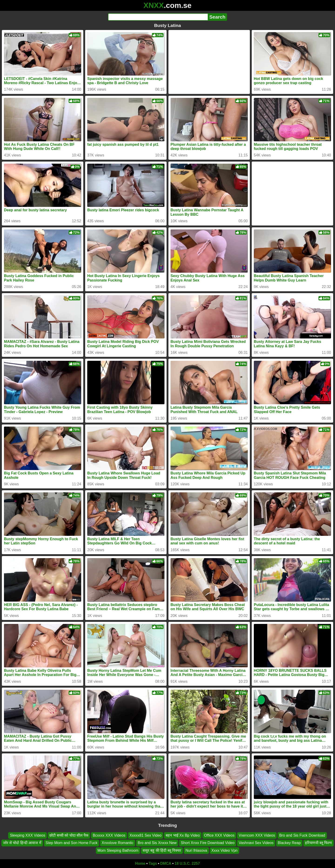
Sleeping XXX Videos (27, 835)
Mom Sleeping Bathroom (118, 850)
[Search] (158, 17)
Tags (153, 863)
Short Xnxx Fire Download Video (208, 843)
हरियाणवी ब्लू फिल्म (319, 843)
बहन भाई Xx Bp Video (183, 835)
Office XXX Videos (219, 835)
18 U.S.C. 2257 (187, 863)
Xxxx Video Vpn (225, 850)
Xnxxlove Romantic (118, 843)
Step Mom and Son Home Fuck (72, 843)
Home (140, 863)
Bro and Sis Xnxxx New (157, 843)
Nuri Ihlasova (196, 850)
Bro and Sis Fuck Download (302, 835)
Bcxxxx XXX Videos (109, 835)
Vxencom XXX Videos (257, 835)
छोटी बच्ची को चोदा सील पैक (69, 835)
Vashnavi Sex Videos (256, 843)
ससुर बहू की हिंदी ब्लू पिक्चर (162, 850)
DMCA (166, 863)
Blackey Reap (289, 843)
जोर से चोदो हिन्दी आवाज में (22, 843)
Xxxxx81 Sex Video (146, 835)
